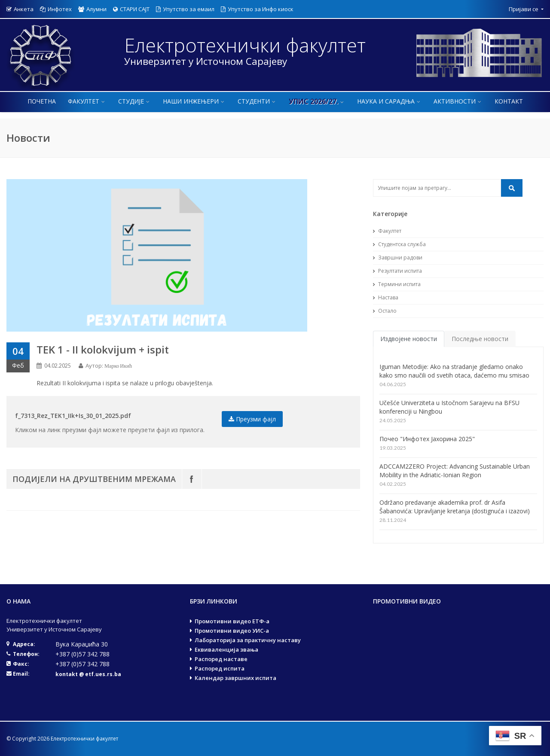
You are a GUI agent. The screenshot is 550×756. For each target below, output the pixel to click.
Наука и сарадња (389, 101)
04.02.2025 (58, 366)
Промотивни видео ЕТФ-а (232, 621)
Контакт (509, 101)
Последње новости (480, 339)
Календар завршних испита (235, 678)
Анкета (20, 9)
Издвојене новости (409, 339)
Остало (385, 311)
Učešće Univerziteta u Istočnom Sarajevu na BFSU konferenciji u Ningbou (449, 407)
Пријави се (524, 9)
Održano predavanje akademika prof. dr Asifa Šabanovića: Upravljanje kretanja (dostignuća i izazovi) (455, 507)
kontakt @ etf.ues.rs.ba (88, 674)
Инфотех (56, 9)
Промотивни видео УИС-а (232, 631)
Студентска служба (399, 244)
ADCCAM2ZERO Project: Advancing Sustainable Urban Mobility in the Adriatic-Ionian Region (455, 471)
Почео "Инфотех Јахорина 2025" (427, 439)
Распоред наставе (221, 659)
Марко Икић (118, 366)
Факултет (87, 101)
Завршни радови (398, 258)
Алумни (92, 9)
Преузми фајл (252, 419)
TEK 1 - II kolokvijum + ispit (103, 349)
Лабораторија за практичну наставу (248, 640)
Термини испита (397, 284)
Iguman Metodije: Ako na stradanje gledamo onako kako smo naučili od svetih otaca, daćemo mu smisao (454, 371)
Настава (386, 297)
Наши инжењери (194, 101)
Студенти (257, 101)
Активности (458, 101)
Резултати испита (397, 271)
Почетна (42, 101)
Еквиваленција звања (226, 649)
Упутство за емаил (185, 9)
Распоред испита (220, 668)
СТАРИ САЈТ (131, 9)
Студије (134, 101)
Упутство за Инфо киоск (257, 9)
